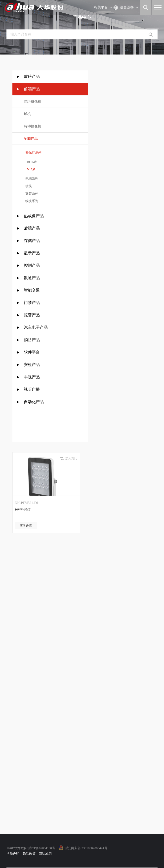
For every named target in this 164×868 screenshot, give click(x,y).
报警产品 (32, 315)
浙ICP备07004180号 (41, 848)
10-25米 (30, 162)
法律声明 (13, 854)
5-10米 (30, 169)
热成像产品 (34, 216)
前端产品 (32, 89)
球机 (27, 114)
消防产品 (32, 340)
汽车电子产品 (36, 327)
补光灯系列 (33, 152)
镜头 (28, 186)
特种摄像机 (33, 126)
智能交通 (32, 290)
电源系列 (31, 179)
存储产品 (32, 241)
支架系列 (31, 194)
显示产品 (32, 253)
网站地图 (45, 854)
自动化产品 (34, 402)
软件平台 (32, 352)
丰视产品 (32, 377)
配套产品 (31, 139)
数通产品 (32, 278)
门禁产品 (32, 303)
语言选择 (127, 7)
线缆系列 (31, 201)
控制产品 (32, 265)
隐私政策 (29, 854)
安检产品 (32, 365)
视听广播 (32, 389)
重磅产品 (32, 76)
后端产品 (32, 228)
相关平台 (101, 7)
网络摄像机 (33, 102)
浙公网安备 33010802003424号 (86, 848)
